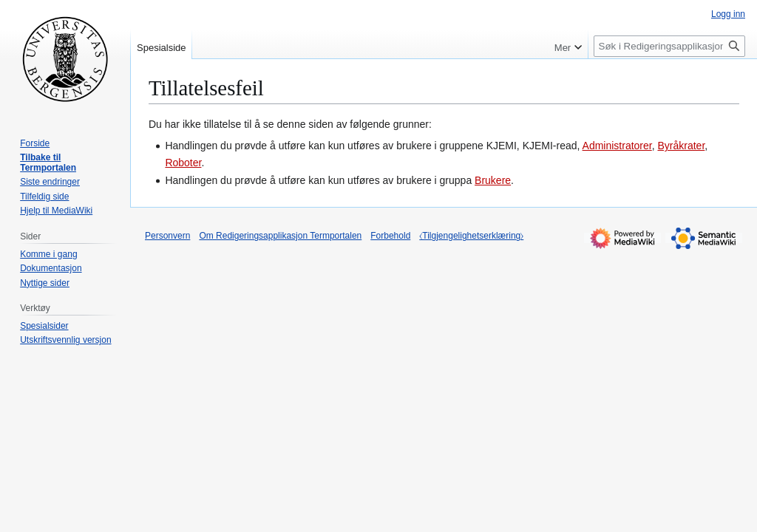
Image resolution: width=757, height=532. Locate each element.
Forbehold (390, 236)
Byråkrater (682, 146)
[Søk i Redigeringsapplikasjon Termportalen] (669, 46)
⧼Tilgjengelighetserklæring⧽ (471, 236)
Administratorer (617, 146)
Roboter (183, 163)
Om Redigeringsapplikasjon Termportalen (280, 236)
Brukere (493, 180)
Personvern (167, 236)
